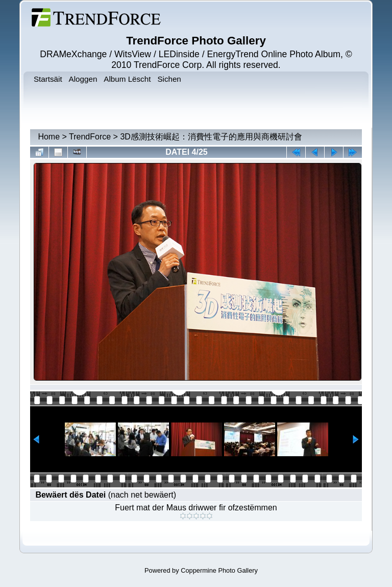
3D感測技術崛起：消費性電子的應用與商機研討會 (211, 137)
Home (49, 137)
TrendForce (90, 137)
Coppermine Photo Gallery (219, 570)
